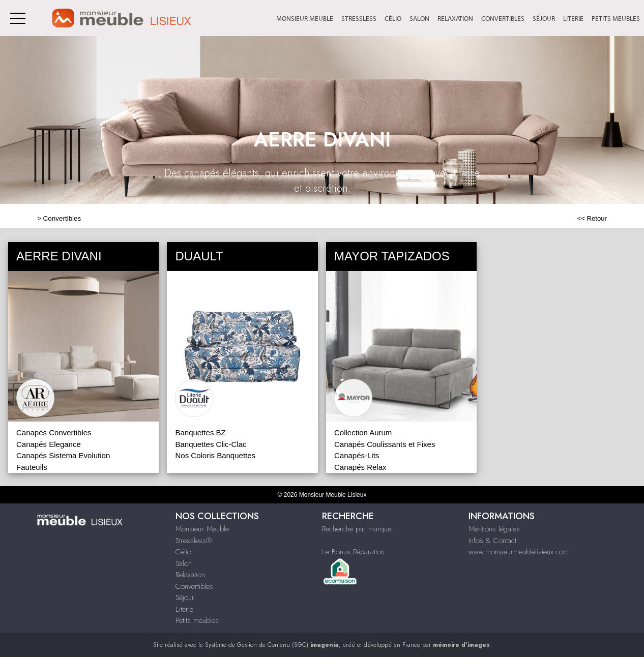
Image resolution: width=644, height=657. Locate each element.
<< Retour (592, 218)
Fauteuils (32, 467)
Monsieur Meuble (305, 19)
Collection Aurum (363, 432)
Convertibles (503, 19)
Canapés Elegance (49, 444)
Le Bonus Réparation (353, 552)
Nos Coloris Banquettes (215, 455)
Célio (393, 19)
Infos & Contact (492, 541)
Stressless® (194, 541)
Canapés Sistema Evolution (63, 455)
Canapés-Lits (357, 455)
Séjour (544, 19)
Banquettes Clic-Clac (211, 444)
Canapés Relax (360, 467)
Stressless (359, 19)
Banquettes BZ (200, 432)
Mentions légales (494, 529)
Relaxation (455, 19)
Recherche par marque (357, 529)
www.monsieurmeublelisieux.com (519, 552)
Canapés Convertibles (54, 432)
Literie (573, 19)
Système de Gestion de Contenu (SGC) (272, 645)
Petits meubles (616, 19)
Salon (419, 19)
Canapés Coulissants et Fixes (385, 444)
